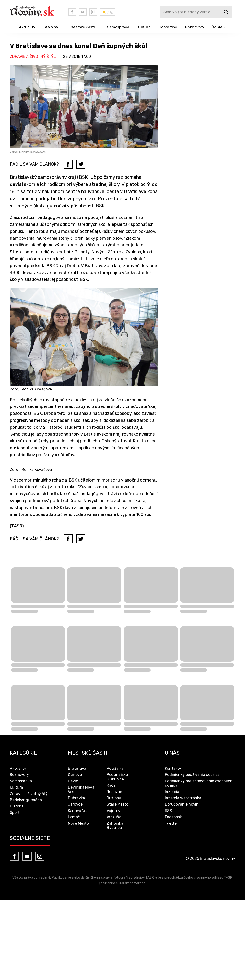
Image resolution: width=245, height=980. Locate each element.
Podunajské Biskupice (117, 777)
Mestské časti (83, 27)
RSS (168, 811)
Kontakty (173, 768)
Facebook (173, 817)
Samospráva (118, 27)
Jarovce (75, 804)
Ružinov (114, 798)
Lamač (74, 817)
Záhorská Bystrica (115, 826)
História (17, 806)
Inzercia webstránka (183, 798)
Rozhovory (195, 27)
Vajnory (114, 811)
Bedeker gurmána (26, 800)
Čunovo (75, 775)
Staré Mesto (117, 804)
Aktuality (27, 27)
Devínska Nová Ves (81, 789)
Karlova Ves (78, 811)
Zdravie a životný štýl (33, 57)
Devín (73, 781)
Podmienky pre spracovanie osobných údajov (199, 783)
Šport (15, 813)
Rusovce (114, 792)
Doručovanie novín (182, 804)
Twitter (171, 823)
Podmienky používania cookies (192, 775)
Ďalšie (217, 27)
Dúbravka (76, 798)
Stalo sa (51, 27)
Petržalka (115, 768)
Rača (111, 785)
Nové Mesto (78, 823)
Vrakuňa (114, 817)
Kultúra (144, 27)
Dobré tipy (168, 27)
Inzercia (172, 792)
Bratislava (77, 768)
